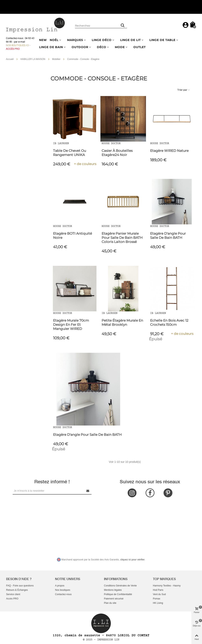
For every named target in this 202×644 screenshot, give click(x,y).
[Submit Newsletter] (88, 491)
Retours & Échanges (17, 590)
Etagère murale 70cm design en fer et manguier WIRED (71, 325)
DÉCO (101, 47)
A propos (60, 586)
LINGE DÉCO (102, 40)
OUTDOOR (80, 47)
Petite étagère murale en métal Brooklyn (122, 322)
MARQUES (75, 40)
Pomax (157, 599)
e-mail (22, 42)
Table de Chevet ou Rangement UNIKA (70, 153)
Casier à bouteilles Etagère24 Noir (117, 153)
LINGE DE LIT (130, 40)
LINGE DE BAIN (51, 47)
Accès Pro (13, 49)
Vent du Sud (159, 594)
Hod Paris (158, 590)
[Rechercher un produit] (123, 25)
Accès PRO (12, 599)
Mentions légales (113, 590)
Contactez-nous (63, 594)
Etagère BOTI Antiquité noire (72, 236)
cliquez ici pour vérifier (132, 560)
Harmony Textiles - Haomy (167, 586)
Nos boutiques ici (17, 45)
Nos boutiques (63, 590)
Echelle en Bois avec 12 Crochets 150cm (169, 322)
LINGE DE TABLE (162, 40)
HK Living (158, 603)
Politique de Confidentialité (118, 594)
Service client (13, 594)
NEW (43, 40)
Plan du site (110, 603)
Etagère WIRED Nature (169, 151)
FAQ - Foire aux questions (20, 586)
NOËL (54, 40)
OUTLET (139, 47)
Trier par (184, 90)
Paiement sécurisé (114, 599)
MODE (120, 47)
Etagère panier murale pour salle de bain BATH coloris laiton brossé (122, 238)
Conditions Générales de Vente (120, 586)
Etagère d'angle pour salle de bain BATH (168, 236)
